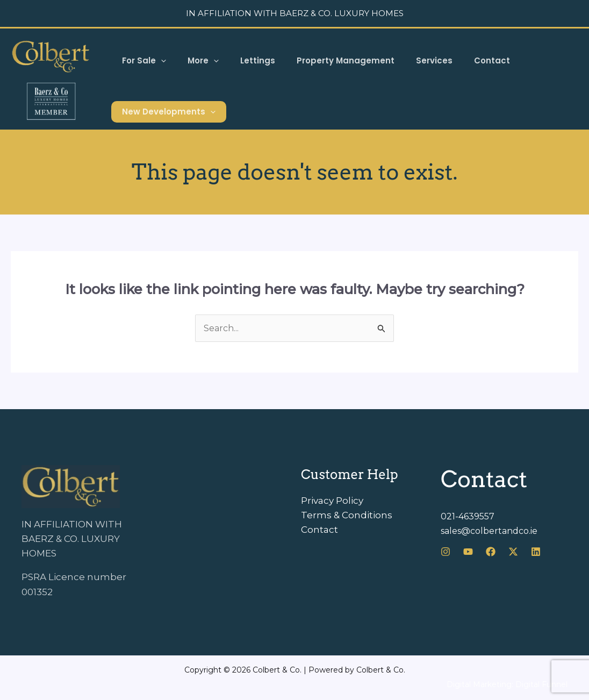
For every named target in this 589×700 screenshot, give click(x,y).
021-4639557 (469, 517)
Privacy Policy (332, 502)
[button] (158, 61)
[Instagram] (446, 553)
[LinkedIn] (536, 553)
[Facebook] (491, 553)
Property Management (327, 60)
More (195, 61)
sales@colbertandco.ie (494, 532)
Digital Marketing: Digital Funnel (507, 685)
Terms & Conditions (347, 516)
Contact (462, 60)
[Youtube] (468, 553)
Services (410, 60)
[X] (513, 553)
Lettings (244, 60)
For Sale (141, 61)
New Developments (166, 112)
